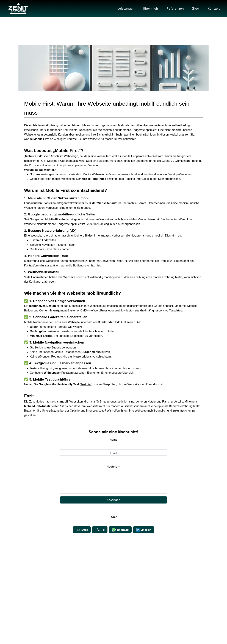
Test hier (86, 384)
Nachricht (114, 467)
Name (114, 440)
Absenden (113, 500)
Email (113, 453)
